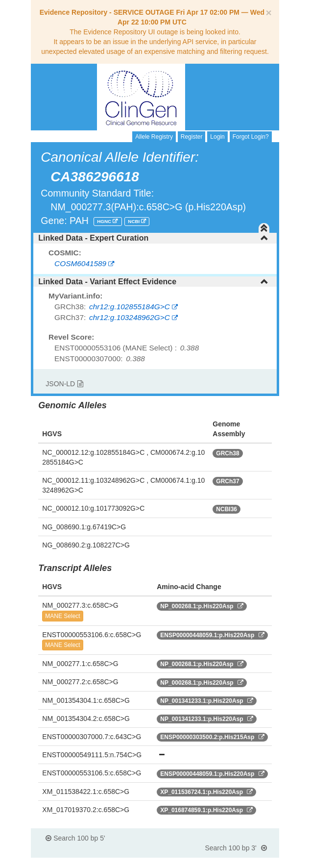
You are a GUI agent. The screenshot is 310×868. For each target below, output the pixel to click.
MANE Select (62, 616)
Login (217, 137)
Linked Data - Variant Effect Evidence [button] (153, 282)
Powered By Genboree (231, 863)
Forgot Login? (251, 137)
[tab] (155, 238)
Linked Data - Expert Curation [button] (153, 238)
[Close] (268, 12)
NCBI (134, 221)
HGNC (105, 221)
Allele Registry (154, 137)
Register (192, 137)
